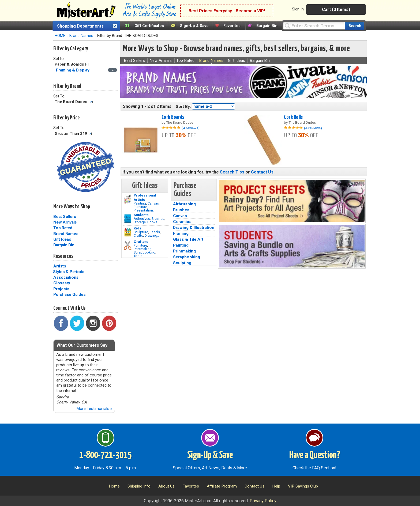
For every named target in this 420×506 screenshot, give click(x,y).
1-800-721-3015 (105, 455)
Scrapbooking (145, 252)
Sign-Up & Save (194, 26)
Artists (60, 266)
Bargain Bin (267, 26)
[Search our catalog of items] (355, 26)
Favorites (232, 26)
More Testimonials (94, 409)
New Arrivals (65, 222)
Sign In (298, 9)
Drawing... (152, 235)
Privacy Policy (263, 501)
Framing (181, 233)
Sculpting (182, 263)
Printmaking (143, 249)
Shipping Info (139, 486)
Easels (155, 232)
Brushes (158, 219)
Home (114, 486)
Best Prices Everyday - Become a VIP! (227, 11)
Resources (63, 256)
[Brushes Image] (128, 219)
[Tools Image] (128, 246)
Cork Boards (173, 117)
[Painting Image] (128, 199)
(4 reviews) (191, 128)
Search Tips (232, 172)
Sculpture (141, 232)
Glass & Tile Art (188, 239)
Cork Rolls (293, 117)
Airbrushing (184, 204)
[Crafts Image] (128, 232)
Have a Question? (315, 455)
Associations (66, 277)
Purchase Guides (69, 294)
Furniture (140, 207)
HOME (60, 36)
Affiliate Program (222, 486)
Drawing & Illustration (194, 228)
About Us (166, 486)
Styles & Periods (69, 272)
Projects (61, 289)
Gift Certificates (149, 26)
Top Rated (63, 228)
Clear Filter (87, 64)
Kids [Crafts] (138, 228)
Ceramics (182, 222)
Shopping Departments (80, 26)
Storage (140, 222)
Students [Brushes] (141, 215)
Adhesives (142, 219)
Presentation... (145, 210)
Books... (153, 222)
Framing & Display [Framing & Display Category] (73, 70)
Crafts (138, 235)
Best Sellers (65, 217)
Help (276, 486)
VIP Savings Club (303, 486)
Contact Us (262, 172)
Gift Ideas (62, 239)
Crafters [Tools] (141, 241)
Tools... (139, 256)
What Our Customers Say (82, 345)
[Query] (314, 26)
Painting (140, 203)
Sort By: (183, 107)
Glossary (62, 283)
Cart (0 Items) (336, 10)
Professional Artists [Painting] (145, 197)
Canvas (153, 203)
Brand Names (81, 36)
